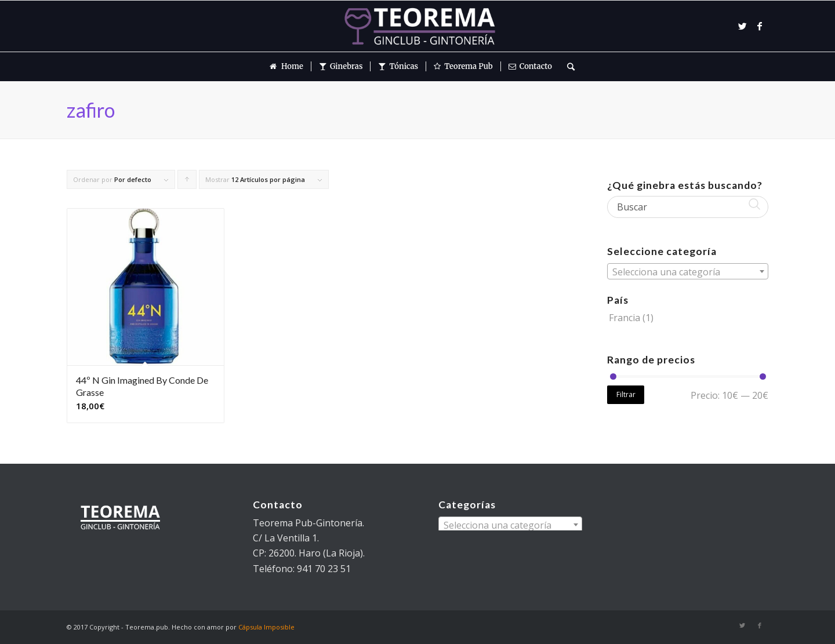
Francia (625, 318)
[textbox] (688, 272)
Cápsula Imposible (266, 627)
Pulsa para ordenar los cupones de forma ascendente (187, 182)
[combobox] (688, 271)
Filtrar (626, 394)
